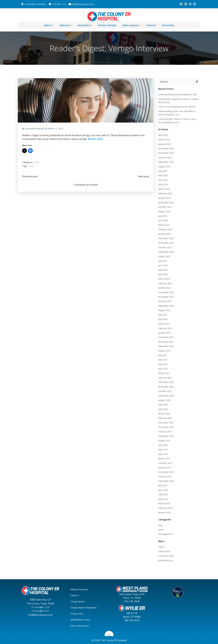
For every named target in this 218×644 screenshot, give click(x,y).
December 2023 (166, 238)
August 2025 (164, 166)
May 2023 (163, 269)
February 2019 (165, 462)
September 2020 (166, 395)
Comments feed (166, 555)
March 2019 (164, 458)
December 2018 (166, 471)
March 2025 (164, 188)
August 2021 (164, 350)
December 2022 (166, 292)
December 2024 (166, 202)
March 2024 (164, 224)
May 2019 (163, 449)
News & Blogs (131, 25)
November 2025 (166, 152)
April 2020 (163, 408)
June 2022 (163, 319)
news (37, 162)
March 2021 (164, 372)
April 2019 (163, 453)
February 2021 (165, 377)
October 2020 (165, 391)
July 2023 (162, 260)
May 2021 (163, 363)
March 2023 (164, 278)
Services (66, 25)
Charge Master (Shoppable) (84, 607)
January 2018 (164, 512)
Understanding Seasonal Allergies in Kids (177, 94)
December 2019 (166, 422)
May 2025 (163, 179)
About (49, 25)
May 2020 (163, 404)
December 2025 (166, 148)
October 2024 (165, 206)
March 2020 (164, 413)
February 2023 (165, 283)
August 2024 (164, 211)
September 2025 (166, 161)
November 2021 (166, 341)
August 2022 (164, 310)
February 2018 (165, 507)
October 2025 (165, 157)
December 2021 (166, 337)
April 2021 (163, 368)
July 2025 (162, 170)
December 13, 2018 (54, 128)
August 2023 (164, 256)
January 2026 (164, 143)
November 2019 (166, 426)
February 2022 (165, 328)
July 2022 (162, 314)
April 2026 (163, 134)
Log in (161, 546)
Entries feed (164, 551)
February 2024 (165, 229)
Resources (85, 25)
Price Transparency (80, 625)
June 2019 (163, 444)
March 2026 (164, 139)
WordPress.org (165, 560)
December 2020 (166, 382)
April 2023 (163, 274)
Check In (75, 595)
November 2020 (166, 386)
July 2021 (162, 354)
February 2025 (165, 193)
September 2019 (166, 435)
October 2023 (165, 247)
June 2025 (163, 175)
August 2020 (164, 399)
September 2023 (166, 251)
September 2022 (166, 305)
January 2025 (164, 197)
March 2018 (164, 503)
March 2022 (164, 323)
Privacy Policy (77, 613)
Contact (151, 25)
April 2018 (163, 498)
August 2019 (164, 440)
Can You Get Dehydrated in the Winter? (177, 106)
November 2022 (166, 296)
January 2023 (164, 287)
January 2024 (164, 233)
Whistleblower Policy (81, 619)
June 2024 (163, 220)
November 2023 (166, 242)
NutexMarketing (33, 128)
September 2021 (166, 346)
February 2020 (165, 417)
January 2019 (164, 467)
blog (160, 524)
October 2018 (165, 476)
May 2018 (163, 494)
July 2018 (162, 485)
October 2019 (165, 431)
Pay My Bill (168, 25)
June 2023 (163, 265)
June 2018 (163, 489)
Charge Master (78, 601)
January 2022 (164, 332)
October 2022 (165, 301)
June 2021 (163, 359)
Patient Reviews (107, 25)
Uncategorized (165, 533)
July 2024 (162, 215)
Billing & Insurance (80, 589)
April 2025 (163, 184)
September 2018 (166, 480)
